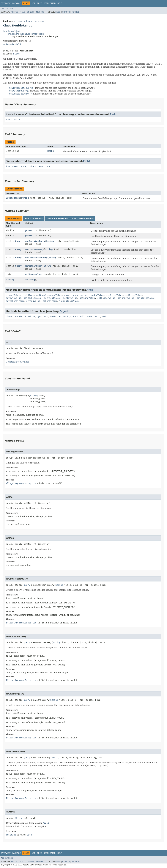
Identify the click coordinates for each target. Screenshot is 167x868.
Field (22, 12)
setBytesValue (115, 295)
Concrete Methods (83, 219)
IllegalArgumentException (21, 483)
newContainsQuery (35, 241)
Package (17, 3)
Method (40, 12)
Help (60, 3)
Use (33, 3)
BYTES (51, 151)
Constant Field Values (18, 362)
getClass (43, 316)
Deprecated (50, 3)
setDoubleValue (33, 298)
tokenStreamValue (69, 301)
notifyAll (79, 316)
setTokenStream (15, 301)
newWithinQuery (34, 266)
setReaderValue (106, 298)
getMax (29, 230)
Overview (6, 3)
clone (9, 316)
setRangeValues (34, 274)
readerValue (97, 295)
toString (30, 280)
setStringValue (146, 298)
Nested (14, 12)
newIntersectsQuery (36, 258)
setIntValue (70, 298)
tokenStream (36, 166)
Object (64, 311)
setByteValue (13, 298)
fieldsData (12, 166)
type (48, 166)
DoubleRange (13, 198)
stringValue (33, 301)
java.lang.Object (12, 31)
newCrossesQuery (34, 249)
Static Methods (34, 219)
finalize (30, 316)
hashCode (55, 316)
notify (67, 316)
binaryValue (13, 295)
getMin (29, 236)
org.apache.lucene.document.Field (26, 34)
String (25, 198)
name (24, 166)
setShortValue (126, 298)
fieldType (28, 295)
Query (18, 241)
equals (19, 316)
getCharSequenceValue (49, 295)
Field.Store (13, 119)
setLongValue (87, 298)
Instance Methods (57, 219)
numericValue (80, 295)
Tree (39, 3)
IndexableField (12, 44)
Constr (31, 12)
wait (90, 316)
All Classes (7, 8)
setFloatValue (52, 298)
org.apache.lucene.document (29, 21)
